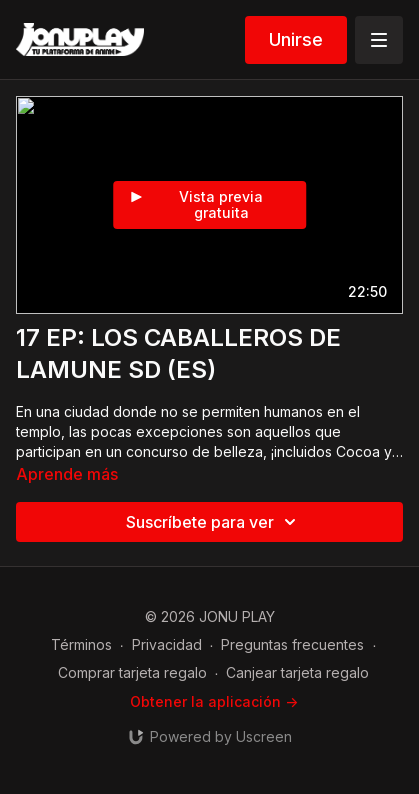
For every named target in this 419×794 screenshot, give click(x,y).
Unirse (296, 39)
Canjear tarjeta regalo (297, 672)
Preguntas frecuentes (292, 644)
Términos (81, 644)
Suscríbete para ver (214, 522)
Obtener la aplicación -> (214, 701)
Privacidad (167, 644)
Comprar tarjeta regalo (132, 672)
